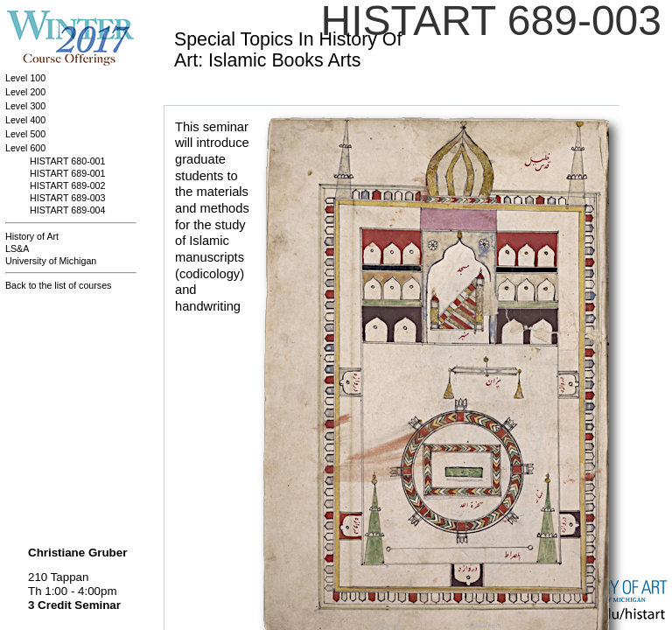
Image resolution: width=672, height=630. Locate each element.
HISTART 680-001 (67, 161)
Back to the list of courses (58, 285)
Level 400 (25, 120)
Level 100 (25, 78)
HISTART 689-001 (67, 173)
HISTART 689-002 (67, 185)
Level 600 (25, 148)
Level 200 (25, 92)
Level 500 (25, 134)
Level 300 (25, 106)
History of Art (32, 236)
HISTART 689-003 (67, 198)
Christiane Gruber (77, 553)
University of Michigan (51, 261)
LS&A (17, 248)
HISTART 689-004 (67, 210)
